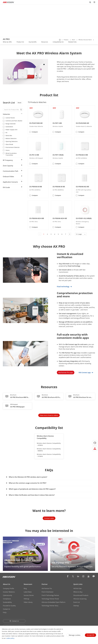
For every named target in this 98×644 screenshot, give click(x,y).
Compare (35, 132)
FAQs (5, 612)
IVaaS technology (64, 287)
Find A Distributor (48, 592)
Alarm (73, 40)
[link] (7, 42)
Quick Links (78, 584)
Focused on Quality (9, 606)
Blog (25, 588)
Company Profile (8, 588)
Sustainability (7, 602)
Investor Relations (9, 592)
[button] (70, 40)
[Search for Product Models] (11, 110)
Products (66, 40)
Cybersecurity (7, 595)
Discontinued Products (81, 595)
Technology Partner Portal (50, 599)
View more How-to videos (49, 415)
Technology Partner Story (50, 606)
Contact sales (49, 518)
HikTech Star (78, 588)
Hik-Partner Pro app (66, 373)
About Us (7, 584)
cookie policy (10, 638)
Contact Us (7, 609)
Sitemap (76, 606)
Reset (20, 103)
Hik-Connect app (86, 373)
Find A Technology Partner (50, 595)
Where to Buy (78, 592)
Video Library (28, 602)
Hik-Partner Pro (47, 588)
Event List (77, 602)
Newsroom (28, 584)
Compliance (7, 599)
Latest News (28, 592)
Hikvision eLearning (80, 599)
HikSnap (26, 599)
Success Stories (29, 595)
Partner (45, 584)
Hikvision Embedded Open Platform (53, 602)
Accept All (90, 635)
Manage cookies (75, 635)
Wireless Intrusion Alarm (85, 40)
